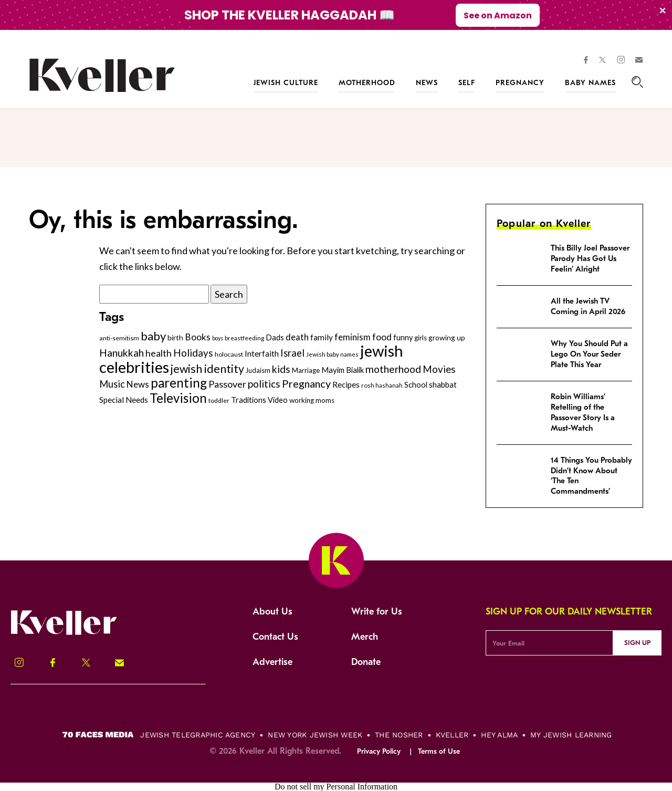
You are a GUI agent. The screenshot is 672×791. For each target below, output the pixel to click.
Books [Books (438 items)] (198, 337)
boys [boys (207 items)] (218, 338)
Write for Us (377, 612)
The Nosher (399, 735)
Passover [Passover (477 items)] (227, 384)
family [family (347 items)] (322, 337)
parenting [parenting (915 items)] (179, 383)
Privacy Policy (379, 751)
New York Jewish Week (315, 735)
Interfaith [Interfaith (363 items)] (262, 353)
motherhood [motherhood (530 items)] (393, 369)
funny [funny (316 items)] (403, 337)
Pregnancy (520, 83)
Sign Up (637, 643)
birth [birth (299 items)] (175, 337)
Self (467, 83)
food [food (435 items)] (382, 337)
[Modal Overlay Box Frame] (336, 15)
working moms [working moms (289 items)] (312, 400)
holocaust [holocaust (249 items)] (229, 354)
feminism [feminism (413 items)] (353, 337)
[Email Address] (549, 643)
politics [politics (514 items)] (264, 384)
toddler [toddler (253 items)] (219, 400)
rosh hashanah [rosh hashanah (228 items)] (382, 385)
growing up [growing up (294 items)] (447, 337)
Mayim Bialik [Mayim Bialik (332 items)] (343, 370)
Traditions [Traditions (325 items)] (249, 400)
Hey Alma (499, 735)
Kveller (452, 735)
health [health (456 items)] (159, 353)
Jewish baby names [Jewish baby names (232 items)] (332, 354)
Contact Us (275, 637)
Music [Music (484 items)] (112, 384)
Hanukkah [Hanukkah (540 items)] (122, 353)
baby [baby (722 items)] (153, 336)
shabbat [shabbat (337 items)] (443, 384)
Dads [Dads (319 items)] (275, 337)
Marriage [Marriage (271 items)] (306, 370)
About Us (272, 612)
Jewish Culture (286, 83)
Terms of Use (439, 751)
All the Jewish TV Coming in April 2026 (588, 306)
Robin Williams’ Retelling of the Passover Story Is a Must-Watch (583, 412)
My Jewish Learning (571, 735)
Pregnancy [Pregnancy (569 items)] (306, 383)
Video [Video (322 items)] (278, 400)
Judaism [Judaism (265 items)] (258, 370)
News (427, 83)
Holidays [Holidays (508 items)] (193, 353)
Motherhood (367, 83)
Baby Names (590, 83)
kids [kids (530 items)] (281, 369)
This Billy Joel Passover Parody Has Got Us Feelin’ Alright (590, 258)
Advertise (272, 662)
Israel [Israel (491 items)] (292, 353)
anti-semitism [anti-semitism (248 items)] (119, 338)
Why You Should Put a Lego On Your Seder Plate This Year (589, 354)
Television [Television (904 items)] (178, 398)
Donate (366, 662)
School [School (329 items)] (416, 384)
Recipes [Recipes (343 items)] (346, 384)
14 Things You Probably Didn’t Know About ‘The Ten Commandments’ (591, 476)
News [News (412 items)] (138, 384)
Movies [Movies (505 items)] (439, 369)
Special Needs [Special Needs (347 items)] (124, 400)
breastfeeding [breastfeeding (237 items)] (244, 338)
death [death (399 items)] (297, 337)
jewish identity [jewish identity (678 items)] (207, 369)
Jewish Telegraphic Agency (198, 735)
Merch (365, 637)
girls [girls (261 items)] (421, 338)
